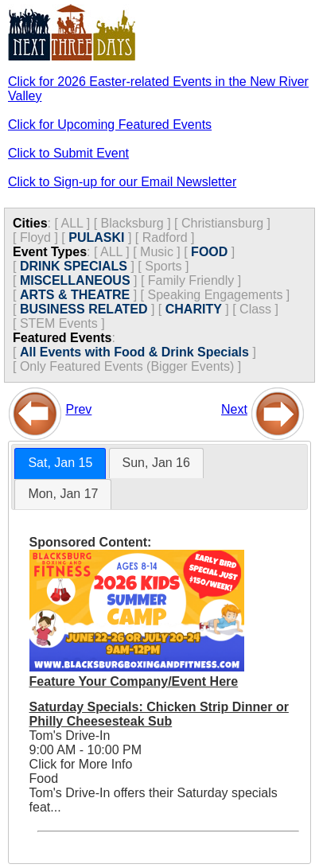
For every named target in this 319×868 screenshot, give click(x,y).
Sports (163, 266)
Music (157, 252)
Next (234, 409)
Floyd (35, 237)
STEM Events (59, 323)
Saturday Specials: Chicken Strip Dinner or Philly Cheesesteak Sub (159, 714)
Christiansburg (222, 223)
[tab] (60, 463)
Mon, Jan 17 (63, 494)
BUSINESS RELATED (84, 309)
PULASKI (96, 237)
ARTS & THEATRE (75, 295)
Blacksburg (132, 223)
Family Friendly (191, 280)
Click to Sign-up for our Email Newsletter (122, 182)
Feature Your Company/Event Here (134, 681)
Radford (165, 237)
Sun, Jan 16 (156, 463)
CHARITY (194, 309)
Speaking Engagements (216, 295)
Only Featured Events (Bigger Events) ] (130, 366)
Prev (78, 409)
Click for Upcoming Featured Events (110, 125)
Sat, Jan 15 (60, 463)
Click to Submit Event (68, 153)
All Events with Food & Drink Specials (134, 352)
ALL (72, 223)
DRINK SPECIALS (74, 266)
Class (255, 309)
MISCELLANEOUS (75, 280)
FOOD (209, 252)
